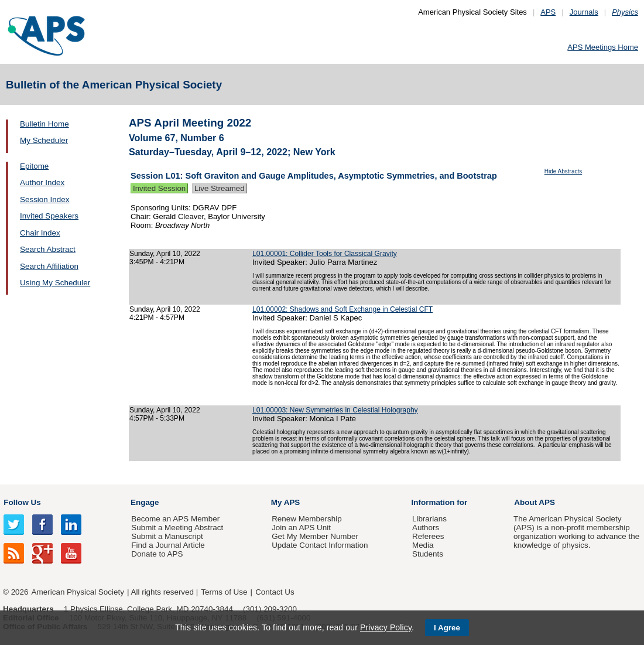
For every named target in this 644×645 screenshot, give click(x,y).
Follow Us (22, 502)
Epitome (34, 166)
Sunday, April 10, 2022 (165, 254)
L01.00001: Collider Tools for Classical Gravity (325, 254)
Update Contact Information (320, 545)
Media (423, 545)
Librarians (429, 519)
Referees (428, 536)
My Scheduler (44, 140)
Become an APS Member (175, 519)
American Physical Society (78, 592)
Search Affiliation (49, 266)
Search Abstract (48, 249)
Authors (426, 528)
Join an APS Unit (301, 528)
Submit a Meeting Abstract (177, 528)
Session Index (44, 199)
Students (428, 554)
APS (548, 12)
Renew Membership (307, 519)
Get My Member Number (315, 536)
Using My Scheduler (55, 283)
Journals (584, 12)
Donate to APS (157, 554)
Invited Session (159, 188)
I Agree (447, 628)
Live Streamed (220, 188)
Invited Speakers (49, 216)
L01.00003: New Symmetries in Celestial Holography (335, 410)
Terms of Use (224, 592)
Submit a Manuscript (167, 536)
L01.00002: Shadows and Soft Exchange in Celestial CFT (342, 309)
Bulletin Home (44, 124)
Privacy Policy (386, 627)
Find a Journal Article (168, 545)
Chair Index (40, 233)
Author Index (42, 182)
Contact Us (275, 592)
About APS (535, 502)
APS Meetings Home (603, 47)
